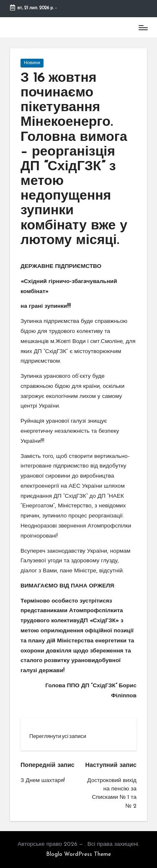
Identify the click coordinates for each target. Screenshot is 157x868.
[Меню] (143, 27)
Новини (32, 63)
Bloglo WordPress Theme (78, 854)
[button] (58, 736)
